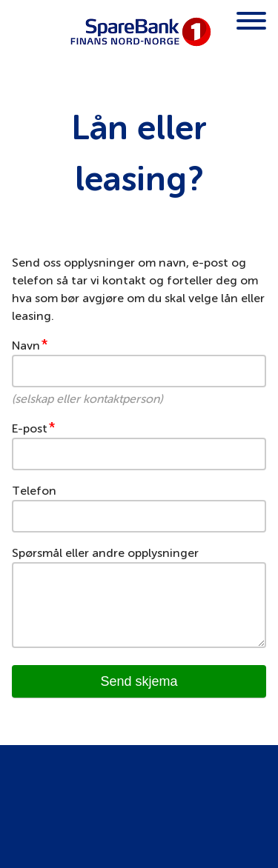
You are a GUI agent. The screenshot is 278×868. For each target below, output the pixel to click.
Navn (26, 345)
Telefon (34, 491)
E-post (30, 428)
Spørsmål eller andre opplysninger (105, 553)
